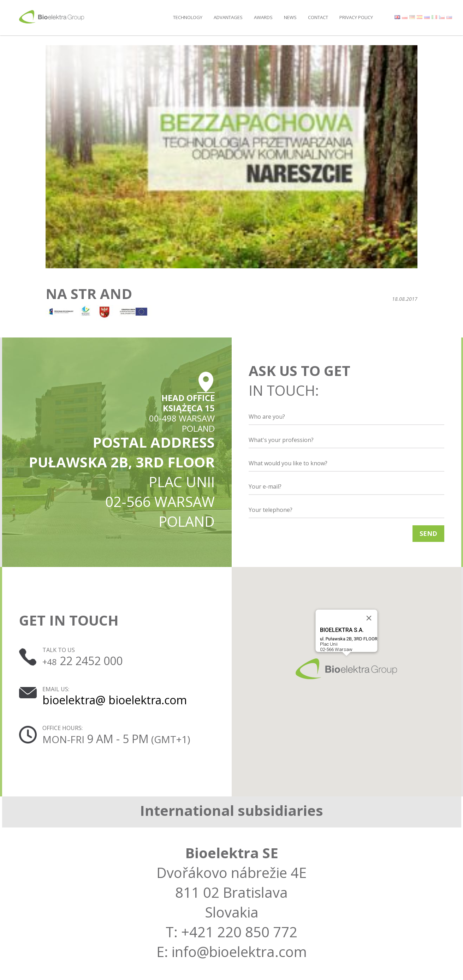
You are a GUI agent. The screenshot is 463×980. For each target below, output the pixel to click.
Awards (263, 17)
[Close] (369, 618)
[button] (346, 669)
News (290, 17)
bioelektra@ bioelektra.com (115, 700)
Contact (318, 17)
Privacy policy (356, 17)
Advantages (228, 17)
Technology (188, 17)
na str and (89, 294)
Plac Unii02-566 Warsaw (348, 639)
